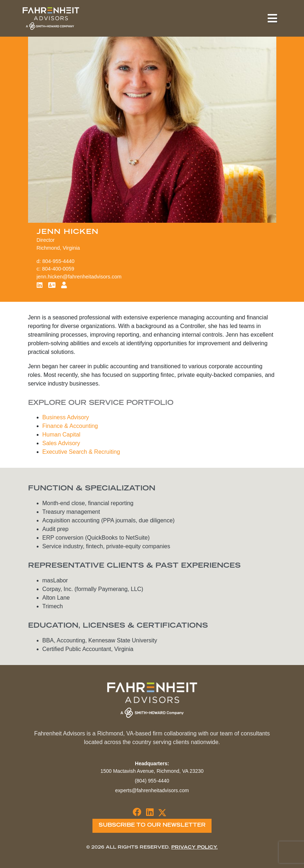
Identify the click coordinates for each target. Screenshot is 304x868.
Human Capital (62, 435)
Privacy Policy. (194, 848)
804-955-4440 (59, 261)
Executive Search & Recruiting (81, 452)
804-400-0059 (58, 269)
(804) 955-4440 (152, 781)
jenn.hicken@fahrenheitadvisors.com (79, 277)
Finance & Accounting (70, 426)
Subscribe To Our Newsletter (152, 826)
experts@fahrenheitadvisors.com (152, 790)
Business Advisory (66, 417)
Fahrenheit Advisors (51, 18)
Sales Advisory (61, 443)
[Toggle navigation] (272, 18)
